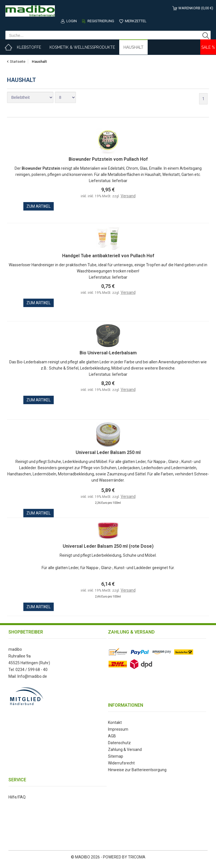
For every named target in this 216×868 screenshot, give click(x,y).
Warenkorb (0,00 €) (196, 8)
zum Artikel (39, 206)
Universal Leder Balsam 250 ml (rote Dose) (108, 546)
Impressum (118, 729)
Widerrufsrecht (121, 763)
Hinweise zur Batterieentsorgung (137, 770)
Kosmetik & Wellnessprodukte (82, 47)
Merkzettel (136, 21)
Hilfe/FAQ (17, 797)
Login (72, 21)
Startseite (18, 61)
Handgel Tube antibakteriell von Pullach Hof (108, 256)
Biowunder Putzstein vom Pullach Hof (108, 159)
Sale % (208, 47)
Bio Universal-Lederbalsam (108, 353)
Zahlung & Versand (125, 750)
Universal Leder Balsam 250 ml (108, 452)
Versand (128, 196)
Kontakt (115, 722)
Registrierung (101, 21)
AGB (112, 736)
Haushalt (133, 47)
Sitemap (116, 756)
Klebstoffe (29, 47)
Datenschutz (119, 743)
